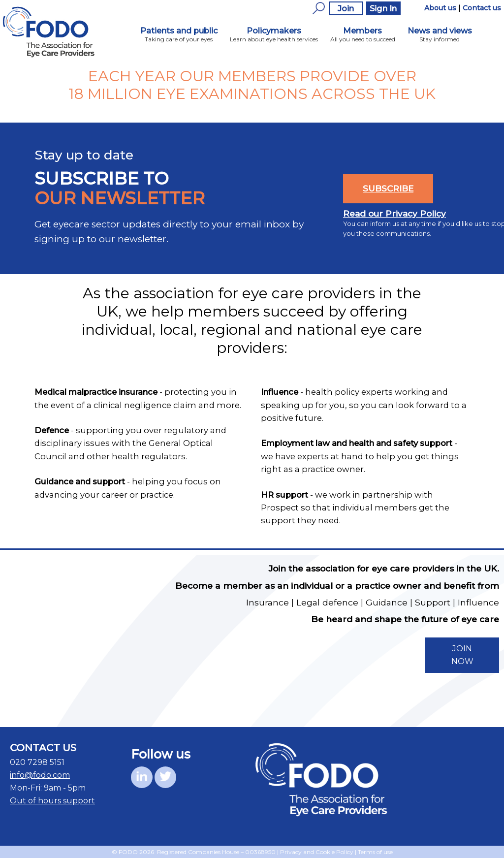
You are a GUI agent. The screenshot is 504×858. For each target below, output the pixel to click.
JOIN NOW (462, 655)
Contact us (482, 8)
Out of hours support (52, 801)
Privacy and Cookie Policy (317, 852)
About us (440, 8)
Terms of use (375, 852)
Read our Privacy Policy (394, 214)
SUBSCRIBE (388, 189)
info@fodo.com (40, 775)
